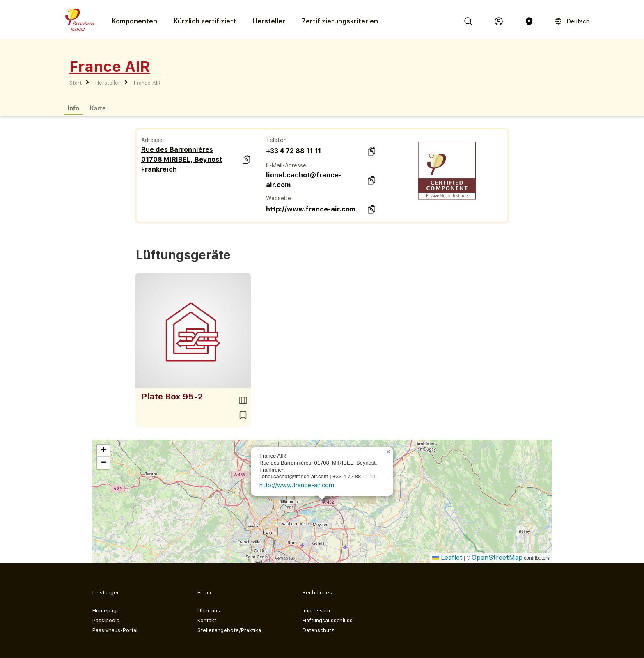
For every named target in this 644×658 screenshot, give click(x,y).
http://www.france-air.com (311, 209)
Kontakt (207, 620)
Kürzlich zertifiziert (205, 21)
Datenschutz (318, 630)
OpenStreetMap (497, 558)
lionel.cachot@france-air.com (304, 180)
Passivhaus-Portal (115, 630)
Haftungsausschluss (328, 620)
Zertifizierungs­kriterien (340, 21)
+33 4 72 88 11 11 (293, 151)
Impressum (316, 611)
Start (76, 83)
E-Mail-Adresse (286, 165)
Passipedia (106, 620)
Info (73, 108)
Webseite (278, 198)
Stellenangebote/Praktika (229, 630)
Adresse (152, 140)
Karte (98, 108)
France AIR (147, 83)
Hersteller (269, 21)
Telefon (276, 140)
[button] (388, 452)
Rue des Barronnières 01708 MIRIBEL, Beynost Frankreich (182, 159)
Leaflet (447, 558)
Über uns (209, 611)
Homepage (106, 611)
